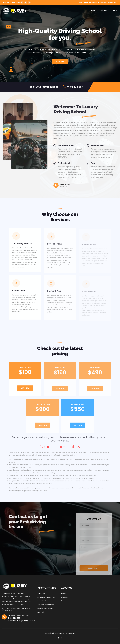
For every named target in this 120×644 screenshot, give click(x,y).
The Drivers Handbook (46, 605)
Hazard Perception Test (46, 597)
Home (93, 11)
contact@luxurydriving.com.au (109, 3)
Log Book (41, 612)
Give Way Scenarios (45, 601)
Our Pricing (103, 11)
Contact (115, 11)
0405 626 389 (93, 3)
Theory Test (42, 593)
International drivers (45, 608)
